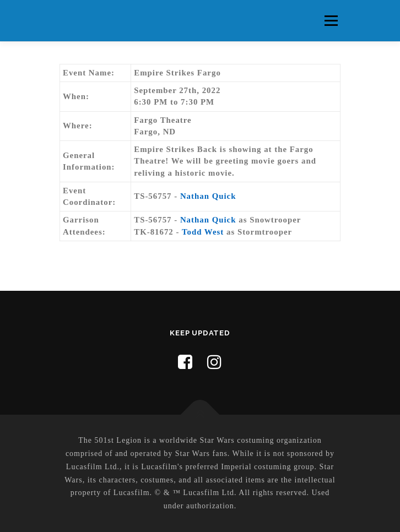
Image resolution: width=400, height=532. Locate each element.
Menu (331, 20)
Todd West (203, 232)
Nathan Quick (208, 196)
